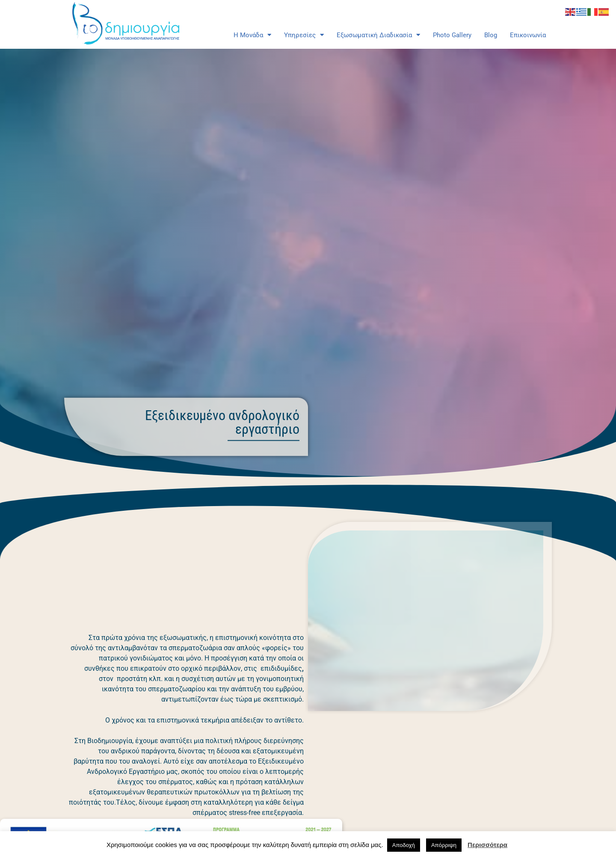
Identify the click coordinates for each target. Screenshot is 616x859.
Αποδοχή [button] (404, 845)
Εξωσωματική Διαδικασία (378, 35)
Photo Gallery (452, 35)
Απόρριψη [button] (444, 845)
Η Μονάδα (252, 35)
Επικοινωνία (528, 35)
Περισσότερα (487, 845)
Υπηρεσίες (304, 35)
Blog (491, 35)
